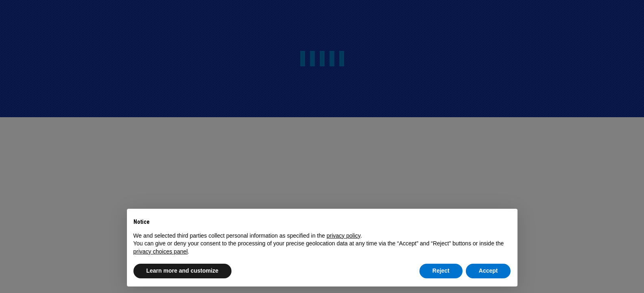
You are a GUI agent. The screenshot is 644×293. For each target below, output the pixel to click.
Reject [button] (441, 271)
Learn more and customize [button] (182, 271)
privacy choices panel (161, 251)
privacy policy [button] (344, 236)
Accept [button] (488, 271)
